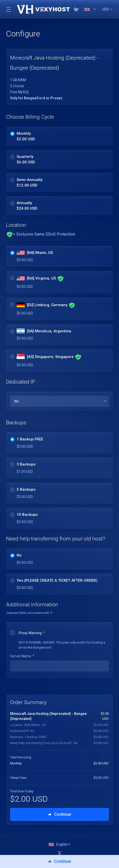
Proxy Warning (27, 633)
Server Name (22, 656)
